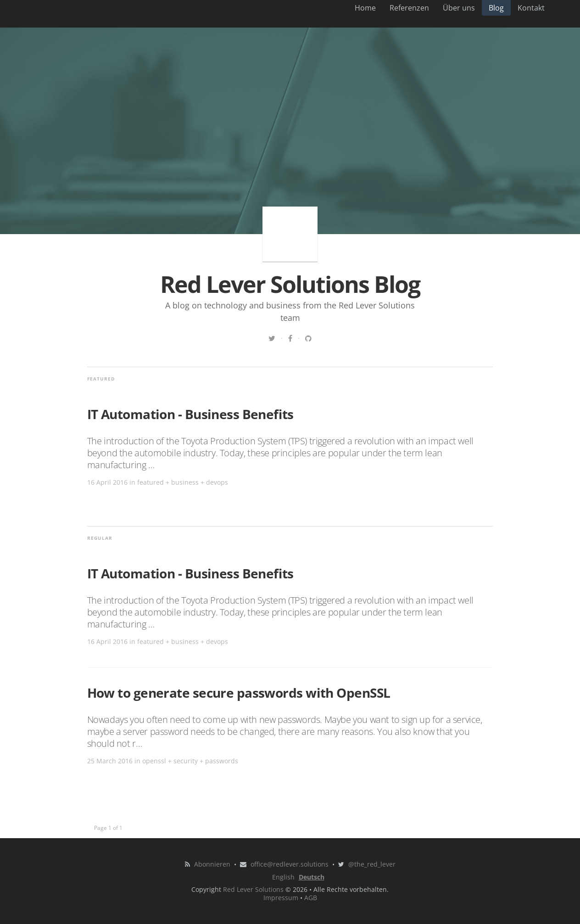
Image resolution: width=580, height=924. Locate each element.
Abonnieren (212, 864)
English (283, 877)
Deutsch (312, 877)
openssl (154, 761)
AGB (311, 898)
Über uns (459, 8)
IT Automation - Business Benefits (190, 414)
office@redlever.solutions (290, 864)
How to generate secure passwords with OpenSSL (239, 693)
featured (151, 482)
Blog (496, 8)
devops (217, 482)
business (185, 482)
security (186, 761)
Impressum (281, 898)
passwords (222, 761)
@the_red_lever (372, 864)
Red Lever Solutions (253, 889)
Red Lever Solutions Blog (290, 234)
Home (365, 8)
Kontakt (531, 8)
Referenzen (409, 8)
